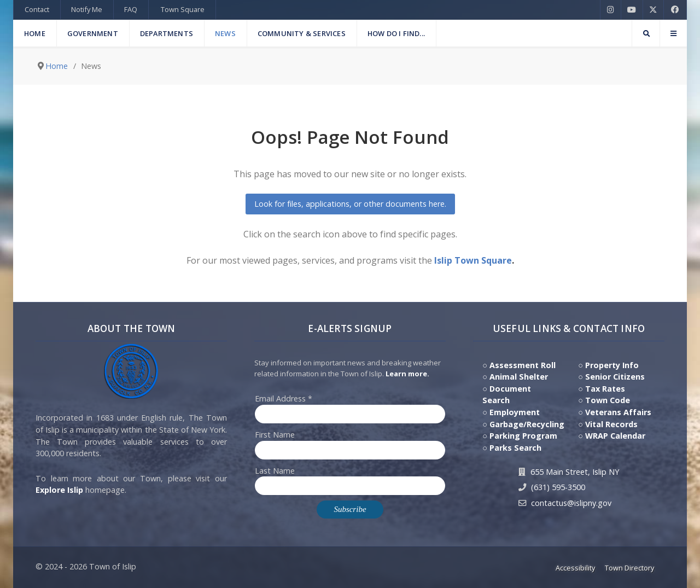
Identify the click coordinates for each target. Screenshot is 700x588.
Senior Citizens (615, 377)
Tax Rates (605, 389)
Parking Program (523, 436)
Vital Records (611, 424)
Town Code (608, 400)
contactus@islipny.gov (571, 503)
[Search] (646, 33)
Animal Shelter (519, 377)
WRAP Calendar (615, 436)
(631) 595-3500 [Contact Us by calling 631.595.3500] (558, 487)
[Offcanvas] (673, 33)
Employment (515, 412)
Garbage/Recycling (527, 424)
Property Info (612, 365)
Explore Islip (59, 490)
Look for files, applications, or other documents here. (350, 204)
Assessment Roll (523, 365)
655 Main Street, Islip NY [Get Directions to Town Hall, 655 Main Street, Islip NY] (575, 472)
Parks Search (515, 448)
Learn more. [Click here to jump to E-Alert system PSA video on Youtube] (407, 374)
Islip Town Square (473, 260)
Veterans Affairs (618, 412)
